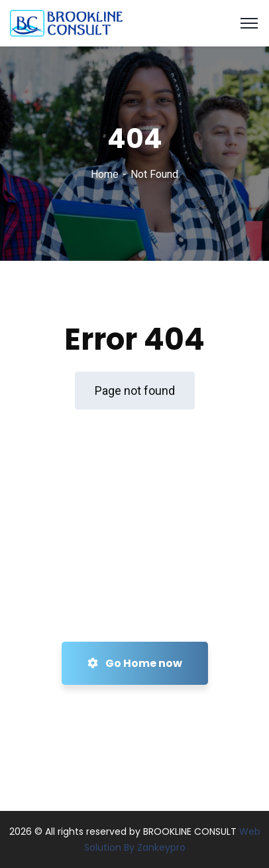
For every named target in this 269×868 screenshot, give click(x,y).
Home (105, 174)
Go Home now (135, 663)
